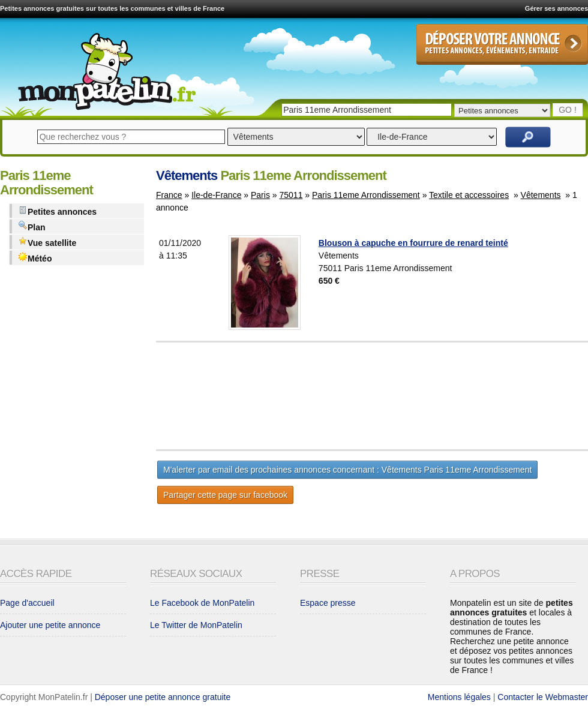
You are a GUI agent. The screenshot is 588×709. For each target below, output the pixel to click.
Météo (35, 258)
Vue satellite (47, 242)
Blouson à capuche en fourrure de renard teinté (413, 243)
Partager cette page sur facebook (225, 495)
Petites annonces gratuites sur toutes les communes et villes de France (112, 8)
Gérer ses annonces (556, 8)
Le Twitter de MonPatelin (196, 625)
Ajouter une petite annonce (50, 625)
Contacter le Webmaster (543, 697)
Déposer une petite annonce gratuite (163, 697)
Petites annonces (57, 211)
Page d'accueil (27, 603)
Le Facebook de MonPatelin (202, 603)
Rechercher (528, 137)
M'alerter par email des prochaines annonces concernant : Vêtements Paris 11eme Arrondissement (347, 470)
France (169, 195)
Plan (32, 226)
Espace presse (328, 603)
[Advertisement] (402, 396)
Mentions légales (459, 697)
